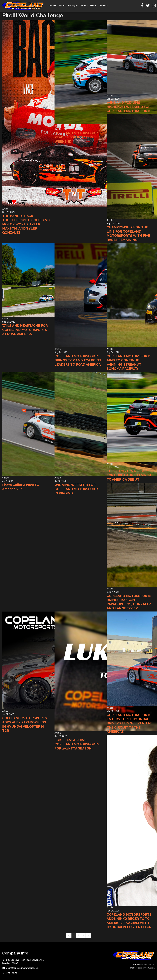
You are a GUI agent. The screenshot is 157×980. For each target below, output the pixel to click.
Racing (73, 5)
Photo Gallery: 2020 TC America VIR (21, 487)
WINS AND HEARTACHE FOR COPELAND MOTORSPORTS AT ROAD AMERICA (25, 330)
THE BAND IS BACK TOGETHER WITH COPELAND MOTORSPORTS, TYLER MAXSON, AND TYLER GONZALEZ (26, 224)
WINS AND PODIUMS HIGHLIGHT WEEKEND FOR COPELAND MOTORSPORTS (129, 107)
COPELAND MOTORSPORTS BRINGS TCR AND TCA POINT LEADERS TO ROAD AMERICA (78, 360)
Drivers (84, 5)
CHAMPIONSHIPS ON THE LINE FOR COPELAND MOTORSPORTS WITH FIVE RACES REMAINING (128, 233)
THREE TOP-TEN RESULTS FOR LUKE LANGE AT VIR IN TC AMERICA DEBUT (129, 475)
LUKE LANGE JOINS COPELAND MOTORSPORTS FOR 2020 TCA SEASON (77, 744)
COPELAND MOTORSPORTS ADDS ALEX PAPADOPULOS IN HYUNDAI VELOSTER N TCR (25, 724)
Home (53, 5)
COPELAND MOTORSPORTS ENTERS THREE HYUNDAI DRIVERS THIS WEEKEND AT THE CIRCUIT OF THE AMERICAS (129, 723)
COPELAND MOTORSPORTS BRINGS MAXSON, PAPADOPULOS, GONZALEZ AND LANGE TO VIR (129, 602)
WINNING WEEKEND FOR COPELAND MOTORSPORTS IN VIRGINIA (77, 489)
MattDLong (150, 968)
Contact (103, 5)
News (93, 5)
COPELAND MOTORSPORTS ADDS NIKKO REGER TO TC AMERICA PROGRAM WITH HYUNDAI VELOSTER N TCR (129, 921)
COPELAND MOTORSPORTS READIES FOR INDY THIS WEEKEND (77, 137)
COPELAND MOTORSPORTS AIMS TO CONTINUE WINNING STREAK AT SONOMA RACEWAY (129, 362)
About (62, 5)
